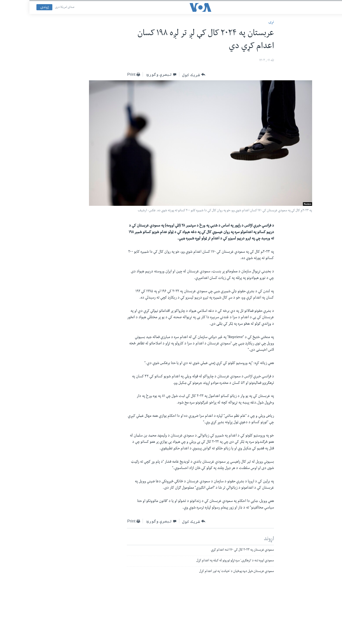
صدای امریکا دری (35, 7)
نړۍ (242, 22)
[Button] (164, 75)
